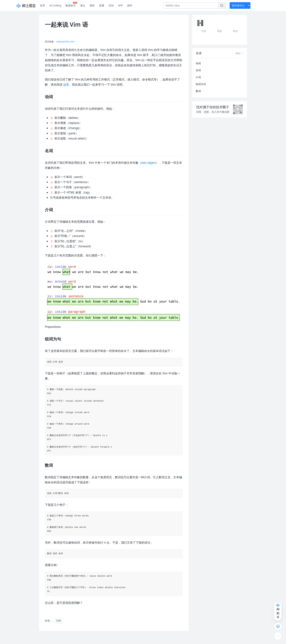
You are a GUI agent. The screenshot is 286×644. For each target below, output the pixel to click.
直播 (102, 5)
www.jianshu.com (65, 42)
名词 (198, 70)
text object (149, 163)
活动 (111, 5)
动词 (198, 63)
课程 (92, 5)
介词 (198, 77)
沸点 (83, 5)
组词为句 (201, 84)
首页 (42, 5)
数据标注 (71, 5)
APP (120, 5)
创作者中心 (238, 5)
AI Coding (55, 5)
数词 (198, 91)
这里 (66, 85)
